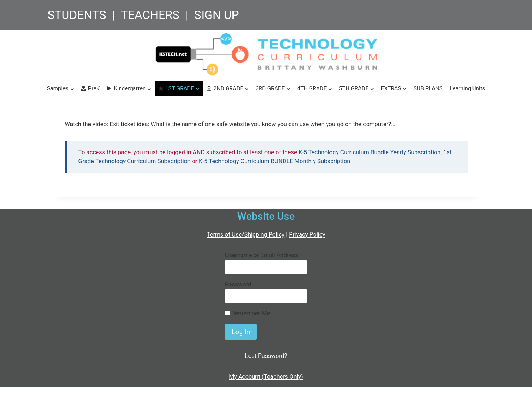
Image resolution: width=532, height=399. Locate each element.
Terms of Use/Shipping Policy (245, 234)
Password (238, 284)
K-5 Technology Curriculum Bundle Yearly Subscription (369, 152)
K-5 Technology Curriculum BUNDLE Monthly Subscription (275, 161)
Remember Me (247, 313)
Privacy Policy (307, 234)
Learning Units (467, 88)
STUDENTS (77, 15)
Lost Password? (266, 356)
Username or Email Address (262, 255)
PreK (90, 88)
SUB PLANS (428, 88)
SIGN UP (216, 15)
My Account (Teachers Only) (266, 377)
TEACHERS (150, 15)
